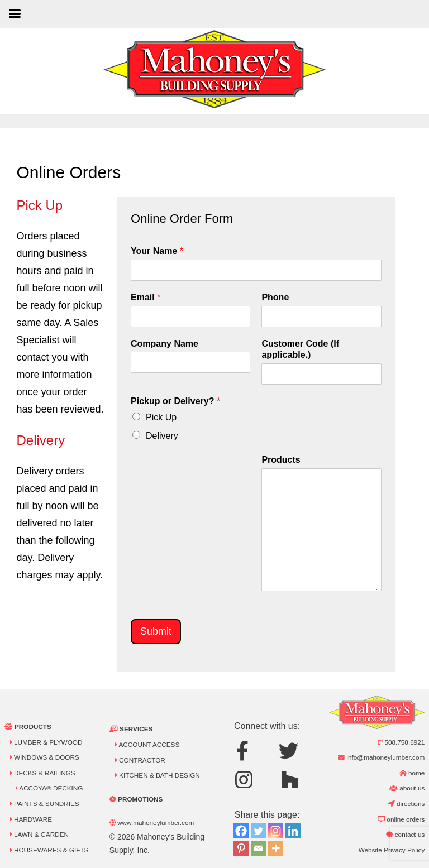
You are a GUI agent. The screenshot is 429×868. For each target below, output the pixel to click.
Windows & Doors (45, 757)
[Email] (258, 848)
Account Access (147, 744)
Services (131, 729)
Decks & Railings (43, 773)
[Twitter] (258, 831)
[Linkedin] (293, 831)
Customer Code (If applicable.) (300, 349)
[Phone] (321, 316)
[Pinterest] (241, 848)
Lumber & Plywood (46, 742)
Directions (407, 804)
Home (412, 773)
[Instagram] (276, 831)
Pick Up (161, 417)
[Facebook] (241, 831)
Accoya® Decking (49, 788)
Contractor (140, 760)
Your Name (157, 251)
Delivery (162, 436)
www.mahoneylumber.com (152, 823)
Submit (156, 631)
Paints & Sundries (45, 804)
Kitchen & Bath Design (158, 775)
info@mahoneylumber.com (381, 757)
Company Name (165, 344)
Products (281, 460)
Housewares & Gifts (49, 850)
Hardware (31, 819)
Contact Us (405, 834)
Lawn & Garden (39, 834)
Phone (275, 297)
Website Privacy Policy (392, 850)
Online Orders (401, 819)
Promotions (136, 799)
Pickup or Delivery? (175, 401)
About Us (407, 788)
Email (146, 297)
